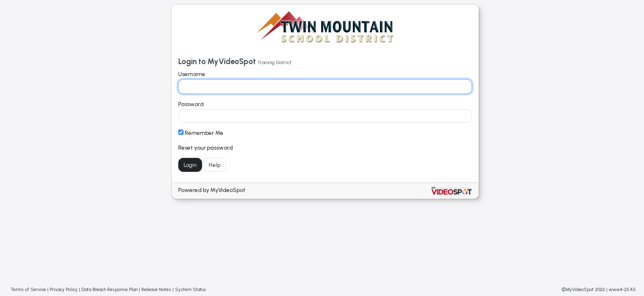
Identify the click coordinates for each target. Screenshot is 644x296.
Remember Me (201, 133)
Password (191, 104)
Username (192, 74)
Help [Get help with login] (215, 165)
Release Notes (156, 289)
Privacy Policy (64, 289)
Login (190, 165)
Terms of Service (28, 289)
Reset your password (206, 148)
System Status (191, 289)
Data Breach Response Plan (109, 289)
